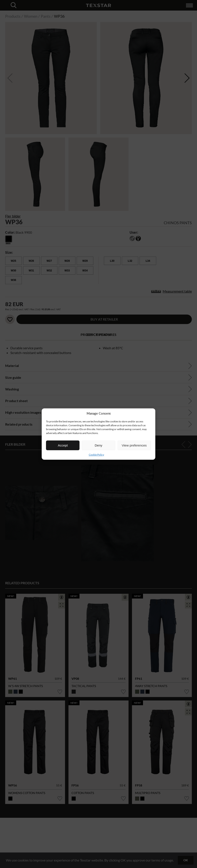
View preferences (134, 445)
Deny (98, 445)
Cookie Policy (96, 455)
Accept (63, 445)
